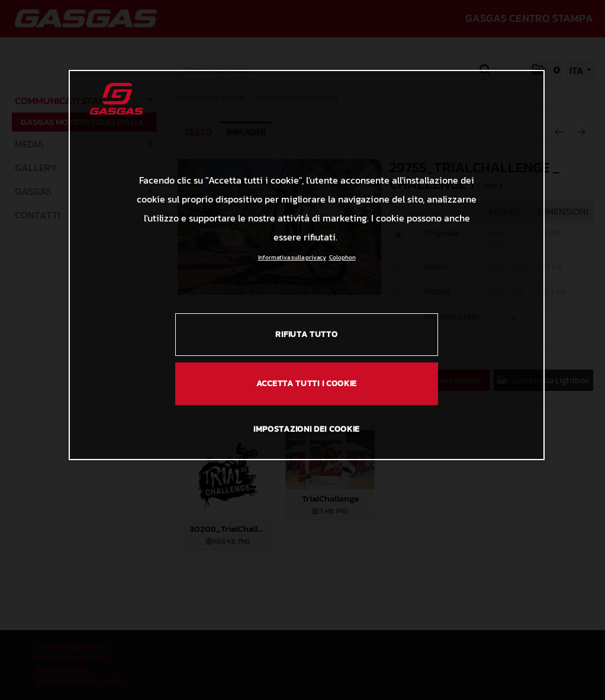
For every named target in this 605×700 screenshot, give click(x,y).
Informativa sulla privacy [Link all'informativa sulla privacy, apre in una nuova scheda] (292, 257)
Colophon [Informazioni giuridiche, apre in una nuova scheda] (342, 257)
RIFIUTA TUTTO (306, 334)
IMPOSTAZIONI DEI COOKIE (307, 429)
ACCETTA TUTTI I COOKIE (307, 383)
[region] (307, 265)
